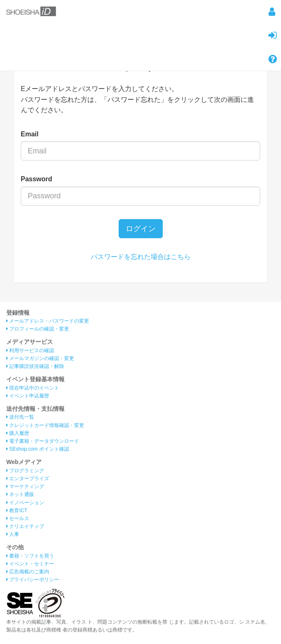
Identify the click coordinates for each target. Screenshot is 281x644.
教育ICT (17, 511)
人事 (13, 534)
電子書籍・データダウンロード (43, 441)
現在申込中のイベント (33, 388)
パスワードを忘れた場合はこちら (141, 257)
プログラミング (25, 471)
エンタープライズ (28, 479)
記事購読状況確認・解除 (35, 366)
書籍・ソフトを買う (30, 556)
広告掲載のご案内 (28, 572)
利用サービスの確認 (30, 350)
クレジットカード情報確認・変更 (45, 425)
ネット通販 (20, 494)
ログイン (141, 229)
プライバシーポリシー (33, 580)
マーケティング (25, 486)
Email (30, 134)
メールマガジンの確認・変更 (40, 358)
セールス (18, 518)
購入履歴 (18, 433)
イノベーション (25, 503)
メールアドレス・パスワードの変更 (48, 321)
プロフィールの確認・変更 (38, 329)
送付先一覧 (20, 417)
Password (37, 179)
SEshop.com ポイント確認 (38, 449)
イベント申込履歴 (28, 396)
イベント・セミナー (30, 564)
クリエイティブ (25, 526)
